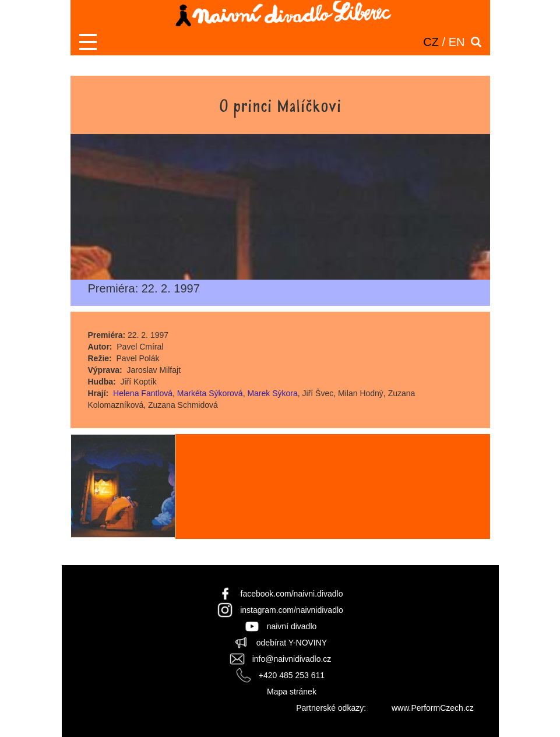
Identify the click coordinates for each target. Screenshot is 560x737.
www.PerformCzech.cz (433, 708)
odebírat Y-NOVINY (292, 643)
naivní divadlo (292, 626)
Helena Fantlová (143, 393)
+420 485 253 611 (292, 675)
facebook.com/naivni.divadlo (292, 594)
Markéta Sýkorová (210, 393)
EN (457, 42)
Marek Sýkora (272, 393)
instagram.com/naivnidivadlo (292, 610)
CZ (431, 42)
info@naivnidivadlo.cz (292, 659)
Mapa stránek (292, 692)
